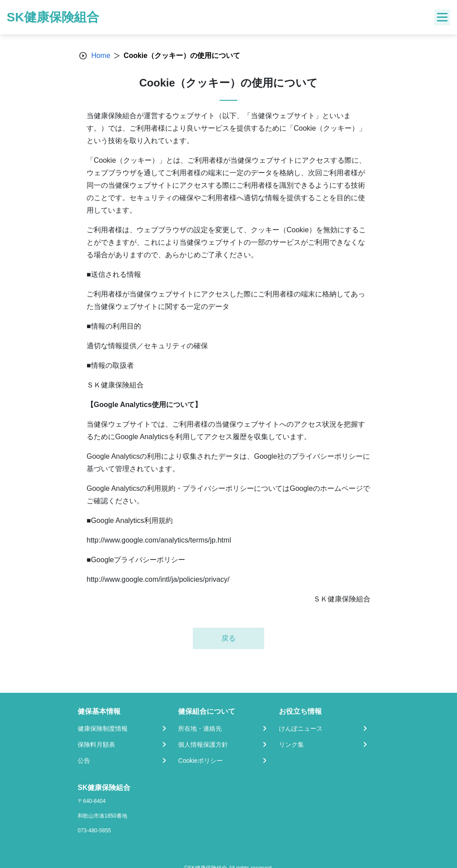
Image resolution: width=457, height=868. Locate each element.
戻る (228, 638)
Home (101, 56)
